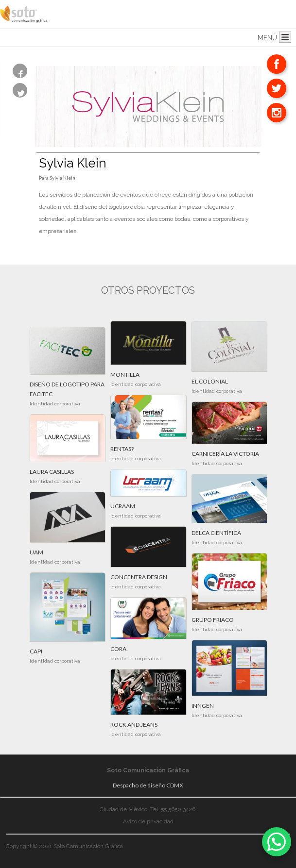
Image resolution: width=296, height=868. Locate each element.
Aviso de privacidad (148, 821)
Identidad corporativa (55, 404)
